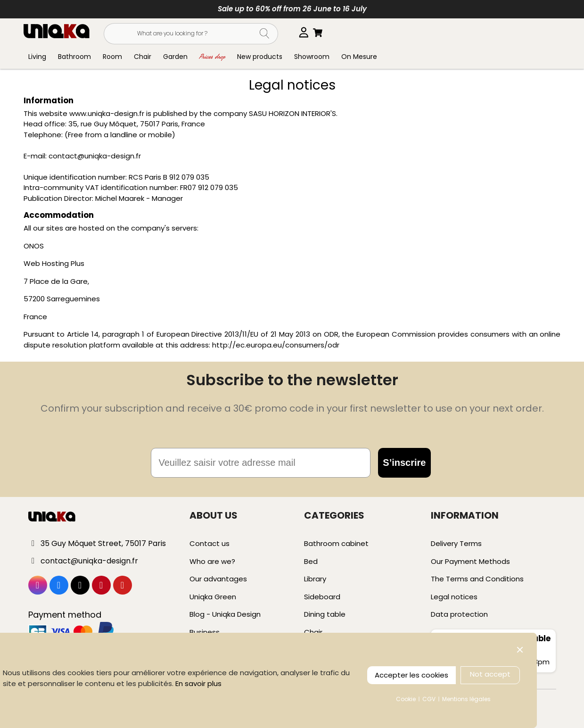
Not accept (490, 674)
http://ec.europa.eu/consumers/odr (276, 345)
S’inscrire (404, 463)
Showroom (312, 57)
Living (37, 57)
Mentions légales (466, 699)
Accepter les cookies (411, 675)
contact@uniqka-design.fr (95, 156)
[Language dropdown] (307, 33)
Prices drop (213, 56)
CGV (429, 699)
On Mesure (359, 57)
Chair (143, 57)
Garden (175, 57)
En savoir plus (198, 683)
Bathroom (74, 57)
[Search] (191, 34)
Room (112, 57)
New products (260, 57)
